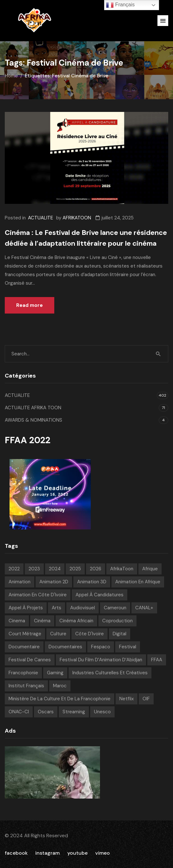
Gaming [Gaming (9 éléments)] (55, 673)
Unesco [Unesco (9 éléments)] (102, 712)
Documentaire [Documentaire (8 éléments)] (24, 647)
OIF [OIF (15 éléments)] (146, 699)
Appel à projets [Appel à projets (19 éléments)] (26, 608)
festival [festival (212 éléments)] (128, 647)
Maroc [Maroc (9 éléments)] (60, 686)
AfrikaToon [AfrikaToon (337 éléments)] (122, 569)
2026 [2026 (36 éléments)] (96, 569)
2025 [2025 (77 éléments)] (75, 569)
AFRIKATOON (77, 218)
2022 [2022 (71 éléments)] (14, 569)
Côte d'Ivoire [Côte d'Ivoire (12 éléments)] (90, 634)
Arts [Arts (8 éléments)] (57, 608)
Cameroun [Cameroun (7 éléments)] (115, 608)
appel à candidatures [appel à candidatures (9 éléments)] (100, 595)
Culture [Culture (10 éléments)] (58, 634)
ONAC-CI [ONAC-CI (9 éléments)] (19, 712)
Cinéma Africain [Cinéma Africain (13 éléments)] (76, 621)
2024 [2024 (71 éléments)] (55, 569)
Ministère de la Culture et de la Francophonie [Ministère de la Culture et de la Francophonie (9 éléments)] (60, 699)
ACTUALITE (40, 218)
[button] (163, 21)
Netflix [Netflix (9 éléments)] (126, 699)
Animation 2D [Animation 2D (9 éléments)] (54, 582)
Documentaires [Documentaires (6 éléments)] (65, 647)
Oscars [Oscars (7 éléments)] (46, 712)
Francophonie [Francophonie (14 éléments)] (23, 673)
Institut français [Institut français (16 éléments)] (26, 686)
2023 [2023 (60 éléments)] (34, 569)
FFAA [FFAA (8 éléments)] (157, 660)
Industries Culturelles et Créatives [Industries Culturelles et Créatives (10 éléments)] (110, 673)
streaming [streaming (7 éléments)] (74, 712)
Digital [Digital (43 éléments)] (120, 634)
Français (120, 5)
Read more (30, 305)
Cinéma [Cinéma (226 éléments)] (42, 621)
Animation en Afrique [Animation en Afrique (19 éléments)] (138, 582)
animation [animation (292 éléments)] (20, 582)
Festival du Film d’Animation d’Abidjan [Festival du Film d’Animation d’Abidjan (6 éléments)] (101, 660)
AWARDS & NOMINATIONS (33, 420)
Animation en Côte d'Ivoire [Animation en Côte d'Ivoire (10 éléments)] (38, 595)
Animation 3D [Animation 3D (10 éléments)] (92, 582)
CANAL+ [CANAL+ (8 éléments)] (144, 608)
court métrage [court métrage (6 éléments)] (25, 634)
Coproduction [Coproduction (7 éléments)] (117, 621)
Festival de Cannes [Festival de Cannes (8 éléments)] (30, 660)
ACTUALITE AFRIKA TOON (33, 408)
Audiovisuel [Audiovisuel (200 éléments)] (83, 608)
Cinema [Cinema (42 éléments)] (17, 621)
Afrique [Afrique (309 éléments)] (150, 569)
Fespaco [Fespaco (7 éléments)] (101, 647)
